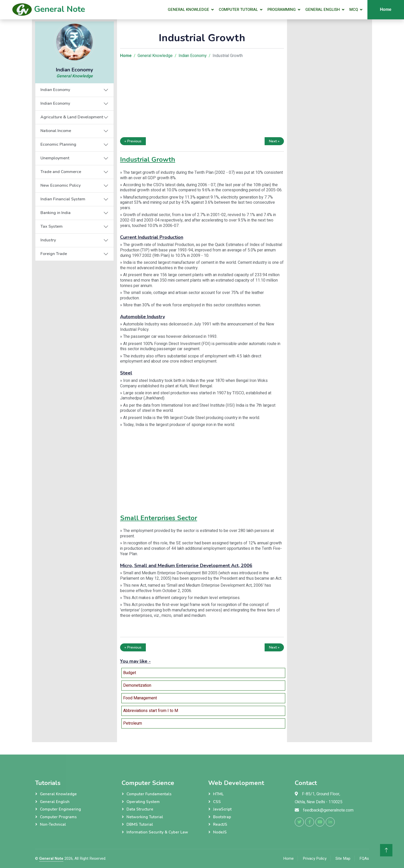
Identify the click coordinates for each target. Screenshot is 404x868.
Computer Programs (58, 817)
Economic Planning (58, 144)
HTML (218, 794)
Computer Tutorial (238, 10)
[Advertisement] (202, 99)
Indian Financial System (63, 199)
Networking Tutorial (145, 817)
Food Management (140, 698)
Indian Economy (55, 90)
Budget (130, 673)
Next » (274, 141)
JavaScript (222, 809)
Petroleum (133, 723)
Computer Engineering (60, 809)
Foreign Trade (54, 254)
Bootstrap (222, 817)
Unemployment (55, 158)
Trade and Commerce (61, 172)
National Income (56, 131)
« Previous (133, 141)
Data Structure (140, 809)
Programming (282, 10)
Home (386, 9)
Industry (48, 240)
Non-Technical (53, 824)
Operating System (143, 802)
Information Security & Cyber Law (157, 832)
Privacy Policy (315, 858)
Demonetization (137, 685)
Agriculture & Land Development (72, 117)
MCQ (354, 10)
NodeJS (220, 832)
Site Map (343, 858)
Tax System (52, 226)
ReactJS (220, 824)
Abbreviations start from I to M (151, 711)
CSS (217, 802)
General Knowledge (188, 10)
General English (323, 10)
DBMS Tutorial (140, 824)
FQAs (364, 858)
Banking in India (56, 213)
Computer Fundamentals (149, 794)
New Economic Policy (61, 185)
